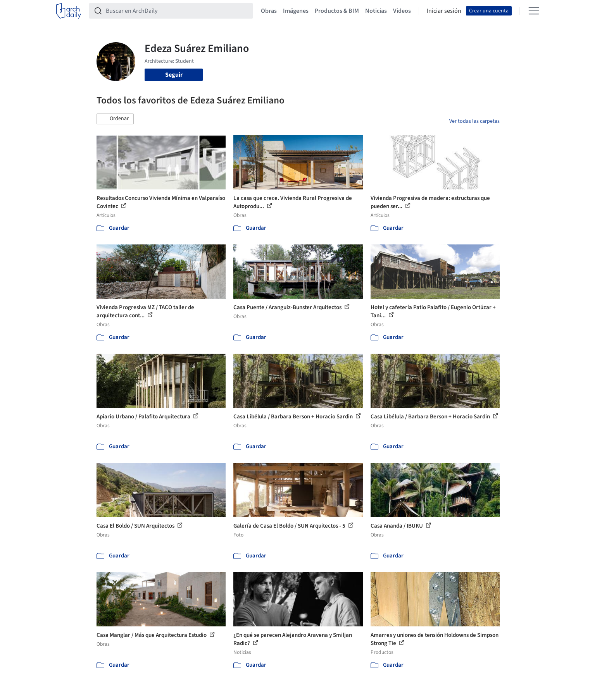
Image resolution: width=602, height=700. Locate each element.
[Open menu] (534, 11)
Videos (402, 11)
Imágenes (296, 11)
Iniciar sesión (444, 11)
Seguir (174, 75)
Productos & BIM (337, 11)
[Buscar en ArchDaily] (177, 11)
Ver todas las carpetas (474, 121)
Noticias (376, 11)
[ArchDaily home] (69, 11)
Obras (269, 11)
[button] (115, 119)
